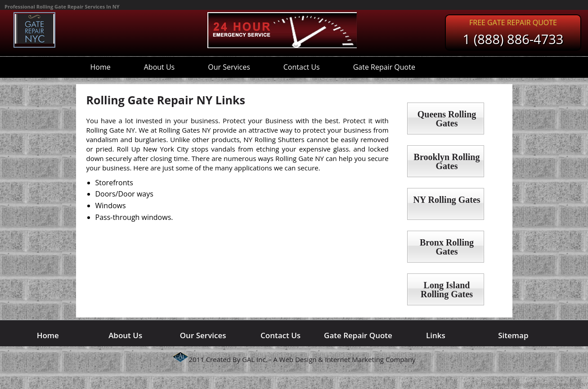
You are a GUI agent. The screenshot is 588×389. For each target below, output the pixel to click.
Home (101, 67)
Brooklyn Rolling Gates (447, 161)
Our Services (229, 67)
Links (436, 335)
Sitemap (513, 335)
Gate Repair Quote (384, 67)
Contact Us (302, 67)
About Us (159, 67)
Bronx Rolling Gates (447, 247)
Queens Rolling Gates (447, 119)
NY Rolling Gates (447, 200)
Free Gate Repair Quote (513, 22)
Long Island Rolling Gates (447, 290)
